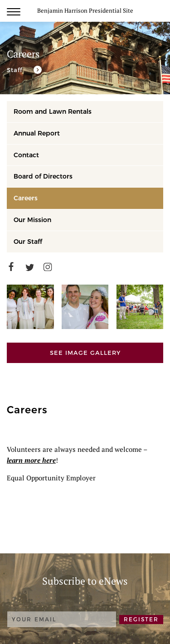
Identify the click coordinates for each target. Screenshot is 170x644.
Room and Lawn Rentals (53, 111)
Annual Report (37, 133)
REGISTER (141, 619)
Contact (26, 155)
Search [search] (159, 11)
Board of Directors (43, 176)
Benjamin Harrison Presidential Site (85, 10)
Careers (26, 198)
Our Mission (32, 220)
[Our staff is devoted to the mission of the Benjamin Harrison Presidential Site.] (24, 70)
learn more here (31, 460)
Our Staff (28, 242)
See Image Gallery (85, 353)
